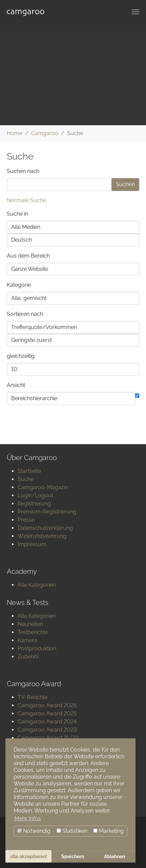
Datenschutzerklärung (45, 528)
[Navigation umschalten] (135, 12)
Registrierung (34, 504)
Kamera (27, 640)
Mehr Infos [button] (28, 818)
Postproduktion (37, 648)
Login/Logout (35, 495)
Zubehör (28, 657)
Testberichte (33, 632)
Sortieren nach (25, 314)
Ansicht (16, 385)
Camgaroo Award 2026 (47, 705)
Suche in (17, 214)
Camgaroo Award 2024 (47, 722)
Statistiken (72, 831)
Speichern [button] (73, 856)
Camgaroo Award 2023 (47, 730)
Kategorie (19, 285)
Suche (26, 479)
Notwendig (34, 831)
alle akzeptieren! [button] (29, 856)
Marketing (108, 831)
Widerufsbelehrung (42, 536)
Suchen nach (23, 171)
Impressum (32, 544)
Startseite (29, 471)
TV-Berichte (33, 697)
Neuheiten (30, 624)
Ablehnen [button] (114, 856)
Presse (26, 520)
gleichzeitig (21, 356)
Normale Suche (26, 200)
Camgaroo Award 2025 (47, 713)
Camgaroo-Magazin (43, 487)
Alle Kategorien (37, 585)
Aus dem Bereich (28, 256)
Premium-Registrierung (47, 512)
